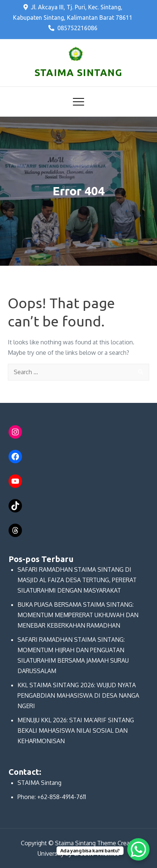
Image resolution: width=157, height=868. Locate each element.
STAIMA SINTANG (78, 72)
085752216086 (73, 28)
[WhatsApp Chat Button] (138, 849)
